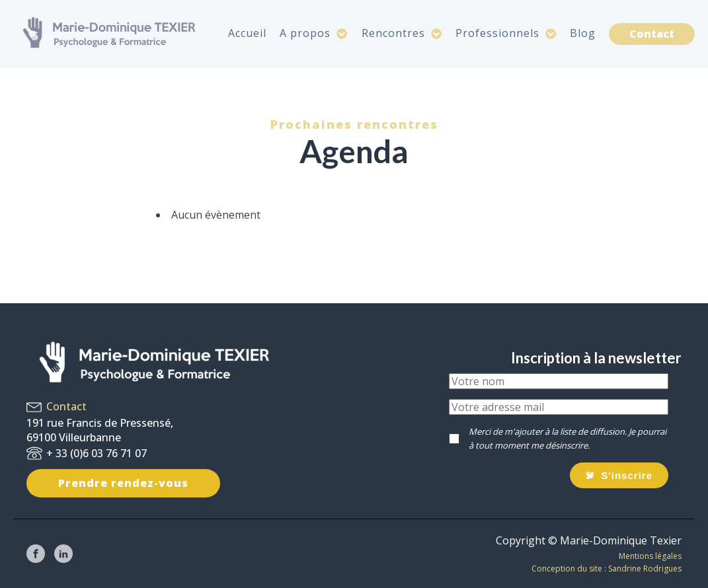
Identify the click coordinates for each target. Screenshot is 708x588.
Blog (583, 33)
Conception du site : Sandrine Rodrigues (607, 569)
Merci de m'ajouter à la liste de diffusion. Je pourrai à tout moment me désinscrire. (568, 438)
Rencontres (402, 33)
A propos (314, 33)
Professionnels (506, 33)
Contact (652, 34)
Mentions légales (650, 556)
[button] (619, 475)
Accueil (247, 33)
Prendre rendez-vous (123, 483)
